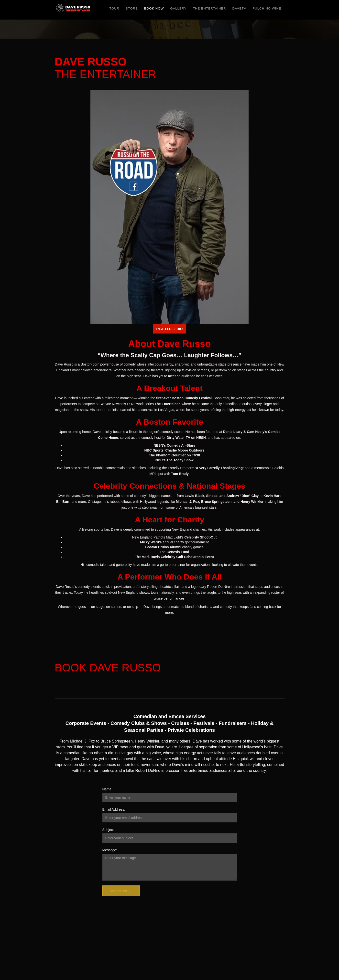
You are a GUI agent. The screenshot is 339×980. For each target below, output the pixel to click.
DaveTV (239, 8)
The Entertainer (209, 8)
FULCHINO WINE (267, 8)
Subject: (109, 830)
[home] (73, 10)
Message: (110, 850)
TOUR (114, 8)
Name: (107, 789)
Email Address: (114, 809)
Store (132, 8)
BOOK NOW (154, 8)
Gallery (179, 8)
